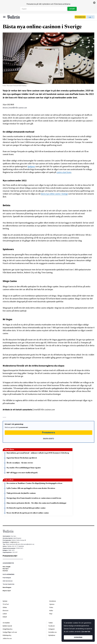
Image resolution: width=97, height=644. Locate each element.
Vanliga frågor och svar (10, 632)
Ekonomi (6, 611)
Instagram (52, 629)
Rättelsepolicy (7, 635)
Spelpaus (31, 166)
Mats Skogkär (7, 567)
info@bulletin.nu (15, 542)
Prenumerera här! (10, 556)
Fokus (51, 607)
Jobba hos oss (7, 638)
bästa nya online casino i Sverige (54, 194)
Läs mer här (86, 632)
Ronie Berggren (7, 587)
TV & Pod (6, 604)
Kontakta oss (52, 632)
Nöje (51, 614)
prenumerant (24, 427)
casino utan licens (64, 172)
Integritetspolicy (8, 629)
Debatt (5, 617)
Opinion (52, 604)
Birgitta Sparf (7, 591)
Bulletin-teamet (7, 626)
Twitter (51, 623)
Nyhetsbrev (52, 635)
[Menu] (4, 17)
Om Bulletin (6, 623)
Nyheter (5, 601)
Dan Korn (5, 571)
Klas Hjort (6, 569)
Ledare (5, 614)
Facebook (52, 626)
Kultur (51, 611)
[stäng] (94, 3)
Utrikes (5, 607)
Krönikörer (53, 601)
